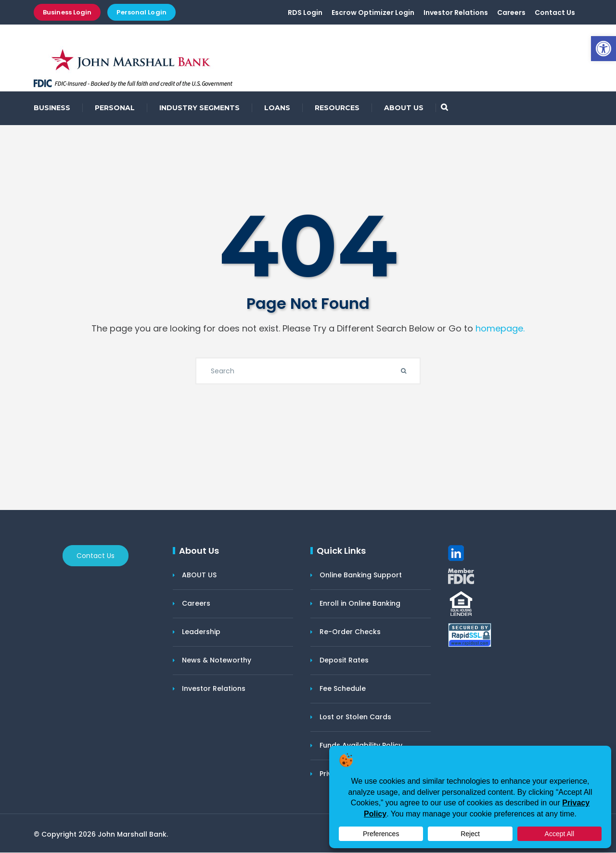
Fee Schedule (343, 689)
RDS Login (305, 13)
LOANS (277, 108)
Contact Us (555, 13)
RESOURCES (337, 108)
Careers (511, 13)
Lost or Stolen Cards (355, 717)
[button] (603, 49)
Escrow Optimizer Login (373, 13)
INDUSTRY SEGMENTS (199, 108)
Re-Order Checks (350, 632)
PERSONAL (115, 108)
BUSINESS (52, 108)
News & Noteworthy (217, 661)
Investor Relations (456, 13)
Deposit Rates (344, 661)
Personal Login (141, 12)
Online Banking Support (361, 575)
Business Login (67, 12)
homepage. (500, 329)
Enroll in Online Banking (360, 604)
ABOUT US (404, 108)
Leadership (201, 632)
